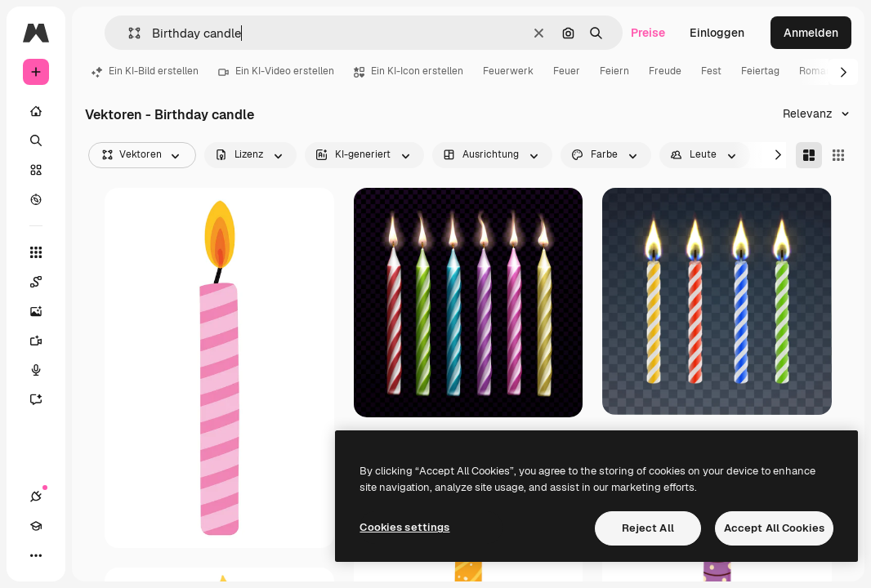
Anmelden (811, 33)
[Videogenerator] (44, 341)
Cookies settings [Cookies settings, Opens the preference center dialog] (404, 527)
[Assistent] (44, 399)
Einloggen (717, 33)
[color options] (606, 155)
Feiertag (760, 71)
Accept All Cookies (774, 528)
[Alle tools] (36, 252)
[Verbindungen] (36, 497)
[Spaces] (44, 282)
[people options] (705, 155)
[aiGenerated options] (364, 155)
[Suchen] (36, 140)
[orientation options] (492, 155)
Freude (665, 71)
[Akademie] (36, 526)
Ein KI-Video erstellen (276, 71)
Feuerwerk (508, 71)
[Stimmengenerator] (44, 370)
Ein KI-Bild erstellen (145, 71)
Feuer (567, 71)
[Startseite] (36, 111)
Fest (711, 71)
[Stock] (36, 170)
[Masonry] (809, 155)
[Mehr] (36, 555)
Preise (648, 33)
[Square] (838, 155)
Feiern (614, 71)
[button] (128, 33)
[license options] (250, 155)
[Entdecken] (36, 199)
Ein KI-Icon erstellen (409, 71)
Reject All (648, 528)
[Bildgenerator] (44, 311)
